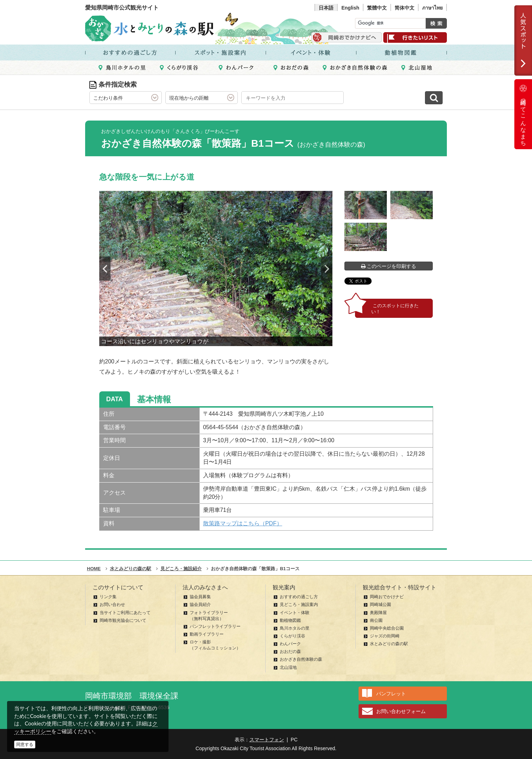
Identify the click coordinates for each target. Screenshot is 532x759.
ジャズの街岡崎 (385, 636)
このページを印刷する (389, 266)
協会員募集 (200, 597)
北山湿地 (288, 667)
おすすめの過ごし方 (299, 597)
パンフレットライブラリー (215, 626)
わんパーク (290, 644)
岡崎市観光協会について (123, 620)
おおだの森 (290, 652)
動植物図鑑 (290, 620)
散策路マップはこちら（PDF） (243, 523)
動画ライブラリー (207, 634)
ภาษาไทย (432, 8)
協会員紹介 (200, 605)
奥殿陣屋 (378, 613)
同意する (25, 745)
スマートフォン (267, 740)
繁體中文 (377, 8)
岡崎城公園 (380, 605)
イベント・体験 (295, 613)
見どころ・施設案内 (299, 605)
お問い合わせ (112, 605)
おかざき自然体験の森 (301, 659)
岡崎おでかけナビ (387, 597)
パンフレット (391, 694)
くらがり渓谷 (292, 636)
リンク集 (108, 597)
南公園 (376, 620)
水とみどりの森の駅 (389, 644)
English (350, 8)
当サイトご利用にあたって (125, 613)
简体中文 (404, 8)
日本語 (326, 8)
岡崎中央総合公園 (387, 628)
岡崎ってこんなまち (523, 114)
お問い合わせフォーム (401, 711)
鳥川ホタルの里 (295, 628)
